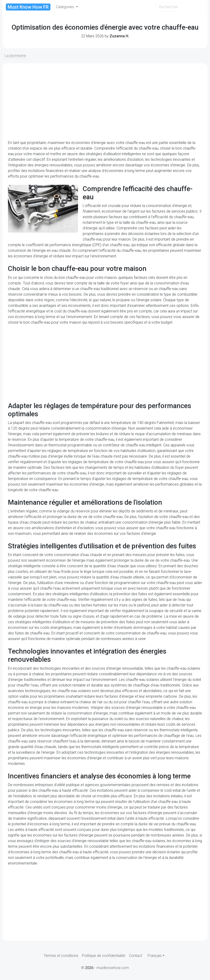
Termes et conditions (61, 956)
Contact (135, 956)
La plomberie (15, 56)
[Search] (180, 7)
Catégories (66, 7)
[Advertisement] (105, 102)
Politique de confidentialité (104, 956)
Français (155, 956)
